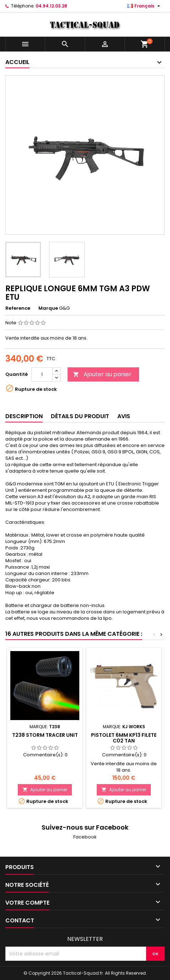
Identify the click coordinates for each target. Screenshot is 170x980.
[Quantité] (42, 374)
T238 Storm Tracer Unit (45, 735)
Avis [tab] (124, 416)
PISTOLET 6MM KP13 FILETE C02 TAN (124, 738)
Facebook (85, 837)
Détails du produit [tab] (80, 416)
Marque (48, 308)
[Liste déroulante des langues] (145, 6)
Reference (18, 308)
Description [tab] (24, 416)
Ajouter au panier (102, 374)
